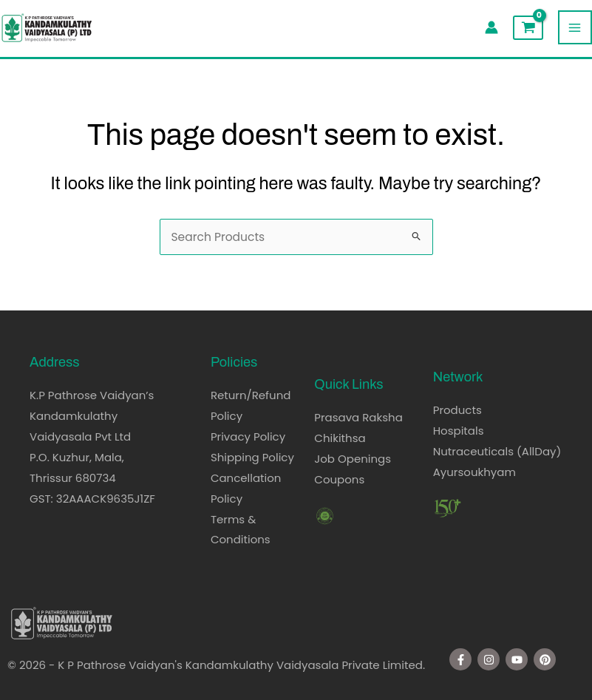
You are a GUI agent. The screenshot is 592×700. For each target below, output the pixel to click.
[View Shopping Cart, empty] (528, 28)
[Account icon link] (491, 27)
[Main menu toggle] (575, 27)
